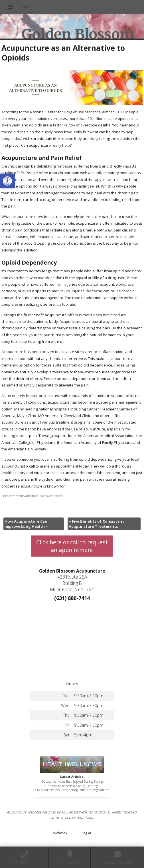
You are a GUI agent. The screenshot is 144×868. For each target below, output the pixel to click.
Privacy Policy (83, 817)
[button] (7, 181)
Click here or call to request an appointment (72, 546)
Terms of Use (60, 817)
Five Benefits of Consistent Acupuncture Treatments (96, 524)
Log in (86, 833)
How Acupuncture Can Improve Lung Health (26, 524)
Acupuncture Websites (24, 812)
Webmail (60, 833)
